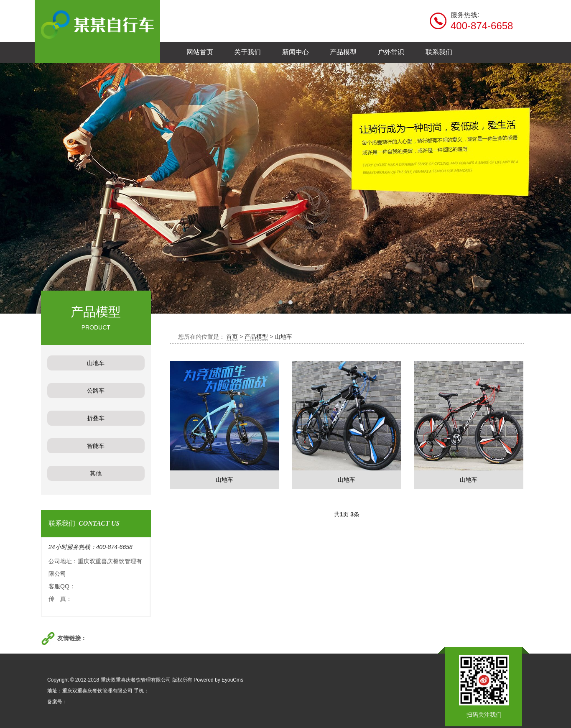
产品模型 (256, 337)
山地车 (283, 337)
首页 (232, 337)
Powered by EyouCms (218, 680)
